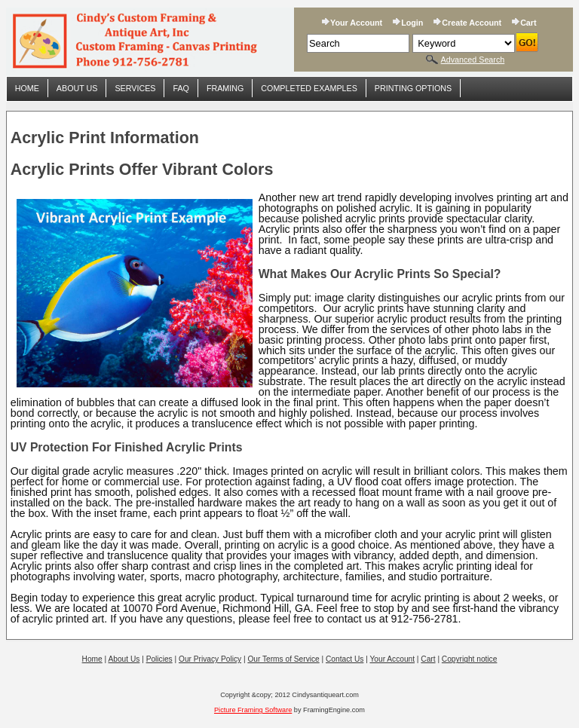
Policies (159, 659)
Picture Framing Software (253, 710)
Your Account (356, 23)
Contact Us (345, 659)
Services (135, 88)
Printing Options (413, 88)
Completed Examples (309, 88)
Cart (528, 23)
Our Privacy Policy (210, 659)
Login (412, 23)
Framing (225, 88)
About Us (77, 88)
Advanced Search (473, 60)
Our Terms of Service (283, 659)
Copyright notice (470, 659)
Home (27, 88)
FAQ (181, 88)
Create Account (472, 23)
